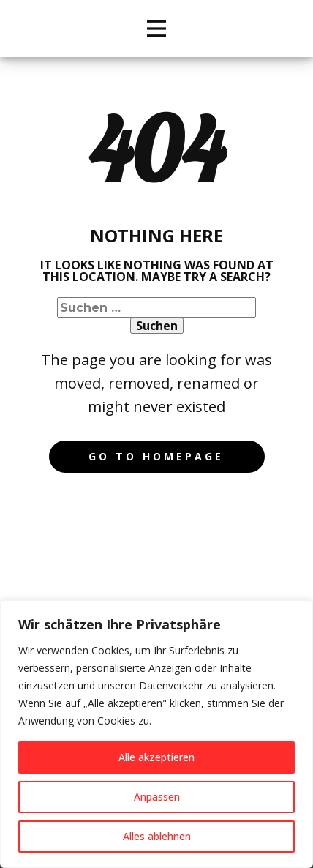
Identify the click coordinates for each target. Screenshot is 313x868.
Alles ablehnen (157, 836)
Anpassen (157, 797)
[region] (156, 734)
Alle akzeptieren (156, 757)
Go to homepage (156, 456)
